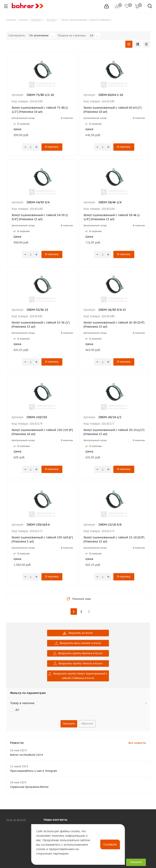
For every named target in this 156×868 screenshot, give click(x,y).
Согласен (110, 844)
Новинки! (136, 862)
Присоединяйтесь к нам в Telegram (34, 771)
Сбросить (87, 724)
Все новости (137, 743)
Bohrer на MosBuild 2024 (26, 755)
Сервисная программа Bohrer (29, 787)
